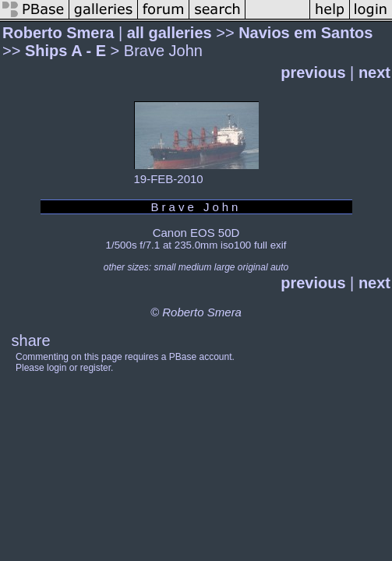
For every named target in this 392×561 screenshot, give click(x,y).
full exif (270, 245)
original (253, 267)
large (225, 267)
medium (195, 267)
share (31, 340)
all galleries (170, 33)
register (95, 368)
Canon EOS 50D (196, 233)
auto (279, 267)
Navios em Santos (305, 33)
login (57, 368)
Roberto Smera (58, 33)
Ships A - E (65, 51)
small (164, 267)
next (374, 72)
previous (313, 72)
